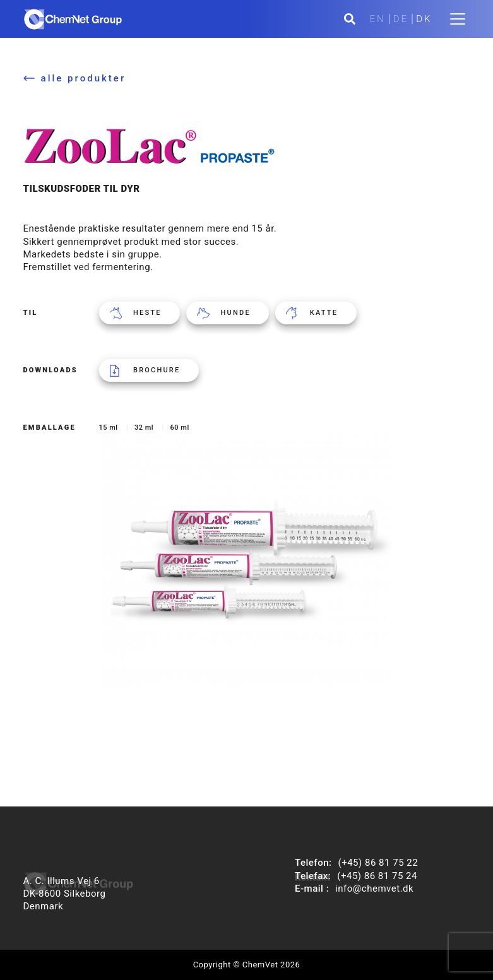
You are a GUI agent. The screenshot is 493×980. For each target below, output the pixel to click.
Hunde (236, 313)
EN (378, 19)
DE (401, 19)
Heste (147, 313)
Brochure (157, 370)
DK (424, 19)
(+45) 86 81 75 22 (378, 863)
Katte (324, 313)
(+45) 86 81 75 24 (377, 876)
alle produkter (84, 78)
